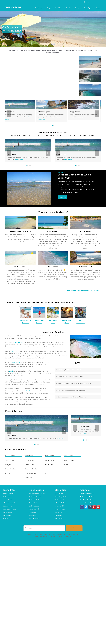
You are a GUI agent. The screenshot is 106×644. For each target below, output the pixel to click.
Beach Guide (49, 465)
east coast (16, 362)
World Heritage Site (10, 503)
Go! (74, 528)
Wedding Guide (34, 518)
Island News (58, 518)
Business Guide (34, 506)
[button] (52, 126)
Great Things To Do (61, 497)
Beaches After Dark (32, 469)
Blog (46, 473)
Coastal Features (31, 473)
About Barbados (9, 494)
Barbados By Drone (36, 500)
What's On (7, 518)
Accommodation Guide (37, 494)
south (13, 351)
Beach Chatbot (50, 460)
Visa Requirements (9, 509)
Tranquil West (10, 460)
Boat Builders (69, 460)
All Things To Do (60, 503)
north (11, 371)
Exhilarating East (46, 112)
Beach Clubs (29, 465)
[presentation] (9, 114)
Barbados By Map (35, 497)
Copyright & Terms (63, 534)
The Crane (30, 391)
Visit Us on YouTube (87, 500)
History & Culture (9, 500)
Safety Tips (29, 478)
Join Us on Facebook (87, 494)
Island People (8, 512)
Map (46, 469)
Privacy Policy (75, 534)
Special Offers (59, 494)
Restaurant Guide (35, 509)
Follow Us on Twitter (87, 497)
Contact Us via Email (87, 503)
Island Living (7, 515)
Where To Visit (59, 506)
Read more (43, 119)
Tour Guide (33, 512)
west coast (19, 342)
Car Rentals (58, 512)
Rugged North (77, 112)
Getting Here (8, 506)
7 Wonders (7, 497)
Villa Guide (32, 515)
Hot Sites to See (60, 500)
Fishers (67, 465)
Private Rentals (60, 509)
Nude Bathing (30, 460)
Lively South (12, 112)
